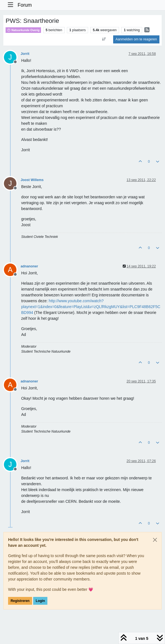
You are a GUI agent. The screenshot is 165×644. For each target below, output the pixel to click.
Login (40, 601)
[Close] (155, 540)
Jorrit (25, 54)
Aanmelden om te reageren (136, 39)
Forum (25, 5)
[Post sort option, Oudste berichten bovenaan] (104, 39)
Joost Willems (32, 180)
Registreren (20, 601)
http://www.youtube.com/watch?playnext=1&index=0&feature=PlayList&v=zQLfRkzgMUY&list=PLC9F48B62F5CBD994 (91, 307)
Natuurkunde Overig (23, 30)
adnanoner (29, 266)
